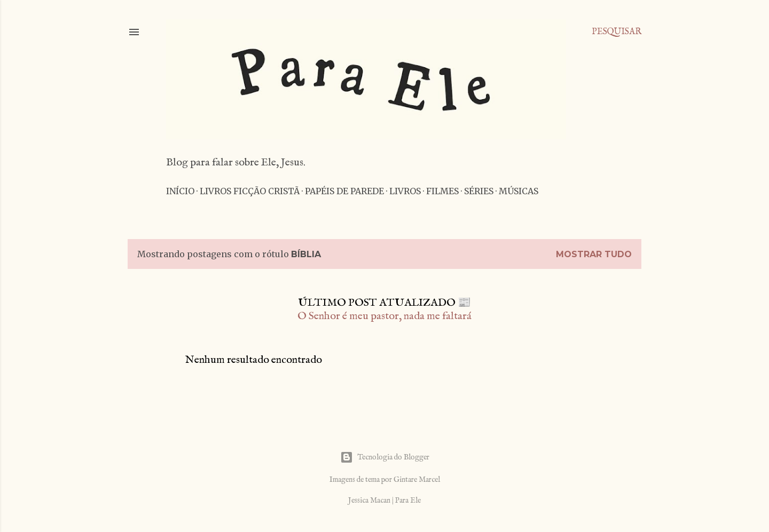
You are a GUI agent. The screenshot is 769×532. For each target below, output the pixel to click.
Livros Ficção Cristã (250, 191)
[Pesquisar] (617, 32)
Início (180, 191)
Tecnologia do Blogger (385, 457)
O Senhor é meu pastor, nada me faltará (384, 316)
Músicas (519, 191)
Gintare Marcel (417, 480)
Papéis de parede (344, 191)
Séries (479, 191)
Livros (405, 191)
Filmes (442, 191)
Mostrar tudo (594, 254)
